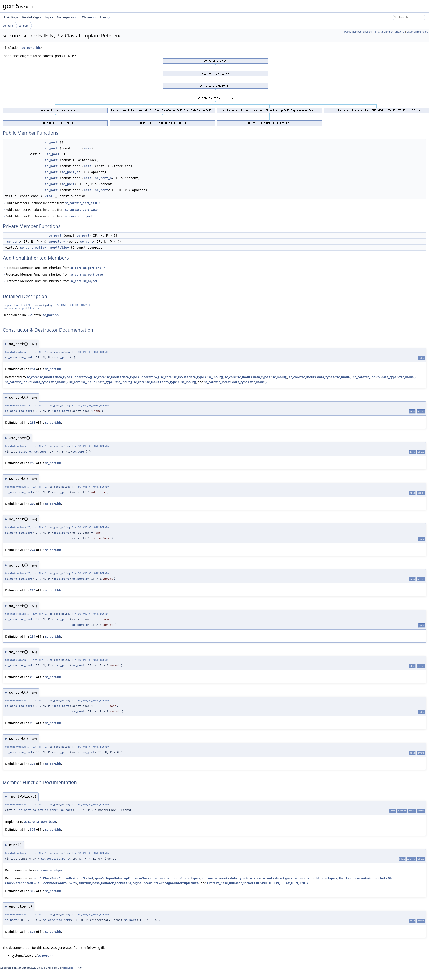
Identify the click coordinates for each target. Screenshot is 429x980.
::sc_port (61, 357)
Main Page (11, 17)
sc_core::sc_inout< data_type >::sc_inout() (192, 377)
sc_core (8, 26)
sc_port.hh (31, 48)
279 (33, 590)
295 (33, 723)
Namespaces (67, 17)
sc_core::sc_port (19, 357)
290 (33, 677)
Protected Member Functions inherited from (54, 268)
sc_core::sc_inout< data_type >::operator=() (59, 377)
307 (33, 932)
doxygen (68, 968)
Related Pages (31, 17)
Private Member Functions (390, 32)
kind (48, 196)
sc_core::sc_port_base (81, 210)
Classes (89, 17)
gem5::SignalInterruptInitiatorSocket (124, 878)
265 (33, 422)
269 (33, 504)
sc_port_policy (33, 248)
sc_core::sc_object (79, 216)
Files (105, 17)
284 (33, 636)
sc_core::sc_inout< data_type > (177, 878)
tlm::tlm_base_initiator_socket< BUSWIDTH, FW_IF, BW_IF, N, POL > (258, 883)
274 (33, 550)
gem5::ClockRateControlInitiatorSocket (63, 878)
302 (33, 891)
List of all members (417, 32)
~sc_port (52, 154)
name (88, 148)
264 (33, 369)
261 (30, 315)
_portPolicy (59, 248)
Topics (49, 17)
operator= (57, 242)
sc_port (23, 26)
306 (33, 764)
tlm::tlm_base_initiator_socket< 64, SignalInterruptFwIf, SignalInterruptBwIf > (139, 883)
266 (33, 463)
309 (33, 829)
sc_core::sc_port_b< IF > (83, 203)
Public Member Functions (359, 32)
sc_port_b (70, 172)
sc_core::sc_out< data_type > (271, 878)
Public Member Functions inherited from (51, 203)
